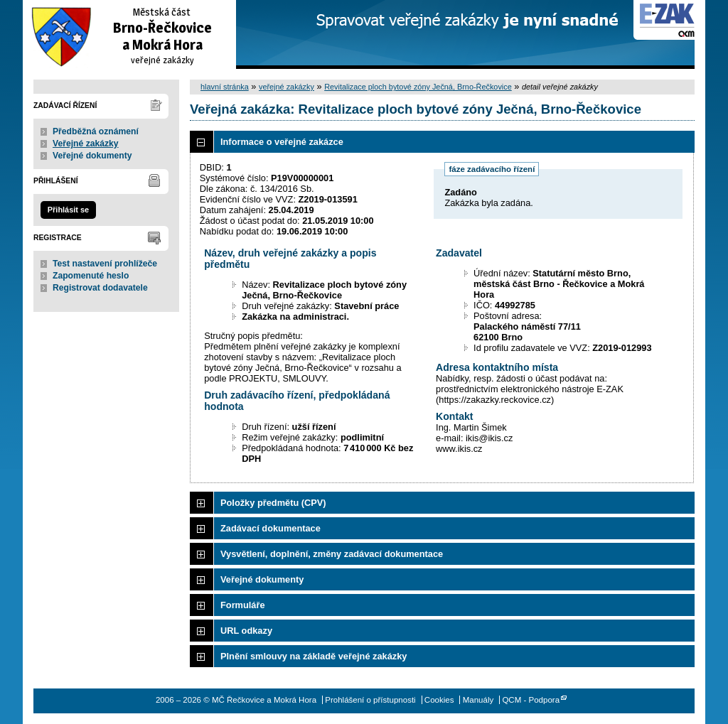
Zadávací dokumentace (271, 528)
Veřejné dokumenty (92, 156)
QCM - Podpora (531, 700)
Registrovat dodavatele (100, 288)
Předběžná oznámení (96, 131)
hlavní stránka (225, 87)
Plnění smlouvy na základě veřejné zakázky (314, 656)
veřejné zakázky (287, 87)
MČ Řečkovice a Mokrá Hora (129, 34)
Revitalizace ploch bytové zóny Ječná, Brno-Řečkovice (418, 87)
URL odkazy (246, 631)
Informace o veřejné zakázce (282, 142)
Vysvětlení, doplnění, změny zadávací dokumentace (332, 554)
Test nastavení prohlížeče (105, 264)
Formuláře (243, 605)
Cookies (439, 700)
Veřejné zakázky (86, 144)
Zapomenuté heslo (91, 276)
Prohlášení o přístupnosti (370, 700)
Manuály (478, 700)
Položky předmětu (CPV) (273, 503)
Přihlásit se (68, 210)
